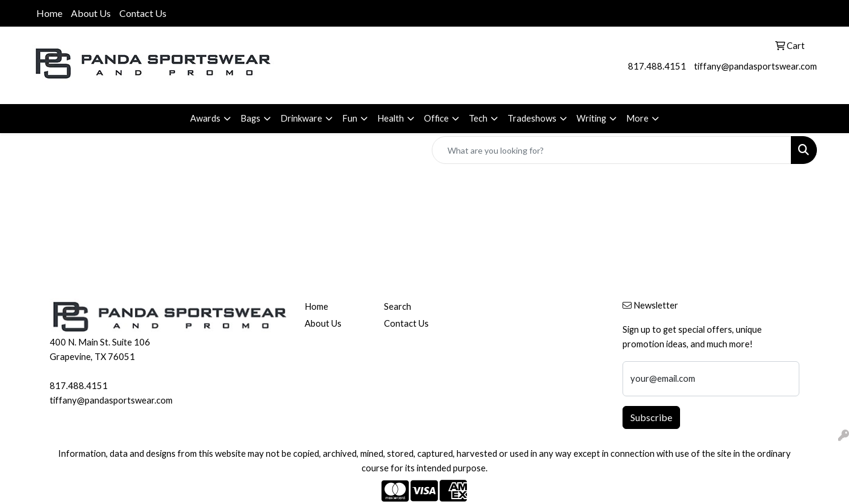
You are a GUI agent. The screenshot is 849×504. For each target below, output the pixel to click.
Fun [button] (350, 118)
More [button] (637, 118)
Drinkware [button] (301, 118)
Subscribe (651, 417)
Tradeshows (532, 118)
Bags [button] (250, 118)
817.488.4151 (657, 66)
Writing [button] (591, 118)
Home (49, 13)
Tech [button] (478, 118)
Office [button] (436, 118)
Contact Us (143, 13)
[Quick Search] (612, 150)
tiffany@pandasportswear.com (755, 66)
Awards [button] (205, 118)
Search (398, 306)
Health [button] (391, 118)
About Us (91, 13)
